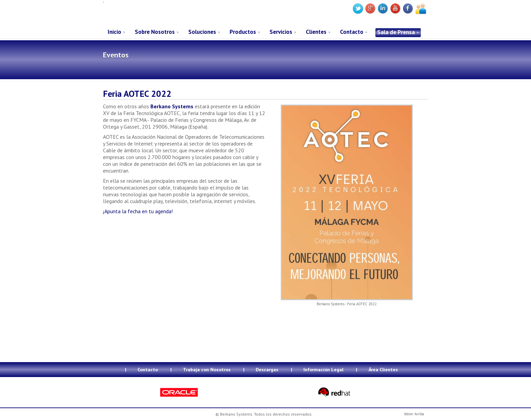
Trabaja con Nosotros (207, 370)
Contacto (352, 32)
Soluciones (202, 32)
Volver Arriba (414, 414)
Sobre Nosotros (155, 32)
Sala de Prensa (396, 32)
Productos (243, 32)
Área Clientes (383, 370)
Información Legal (323, 370)
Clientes (316, 32)
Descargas (267, 370)
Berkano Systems (154, 15)
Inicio (114, 32)
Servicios (281, 32)
